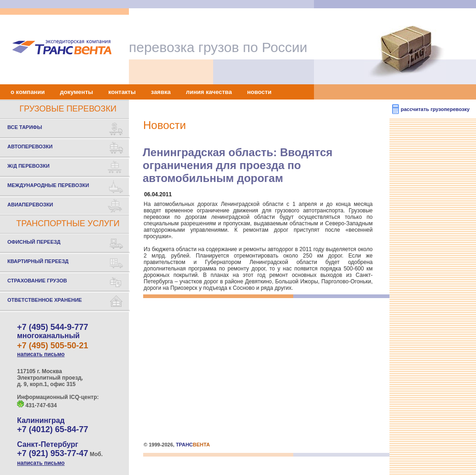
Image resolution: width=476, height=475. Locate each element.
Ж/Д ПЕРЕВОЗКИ (66, 167)
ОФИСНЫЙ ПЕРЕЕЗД (66, 243)
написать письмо (41, 354)
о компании (28, 92)
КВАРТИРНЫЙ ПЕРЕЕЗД (66, 263)
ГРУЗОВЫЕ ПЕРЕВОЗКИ (68, 109)
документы (76, 92)
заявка (161, 92)
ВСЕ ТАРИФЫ (66, 129)
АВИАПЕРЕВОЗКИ (66, 206)
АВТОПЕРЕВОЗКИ (66, 148)
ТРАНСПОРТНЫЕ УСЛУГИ (68, 223)
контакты (122, 92)
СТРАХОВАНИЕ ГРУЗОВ (66, 282)
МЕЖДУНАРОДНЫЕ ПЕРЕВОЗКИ (66, 187)
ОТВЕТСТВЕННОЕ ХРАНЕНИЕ (66, 302)
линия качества (209, 92)
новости (259, 92)
